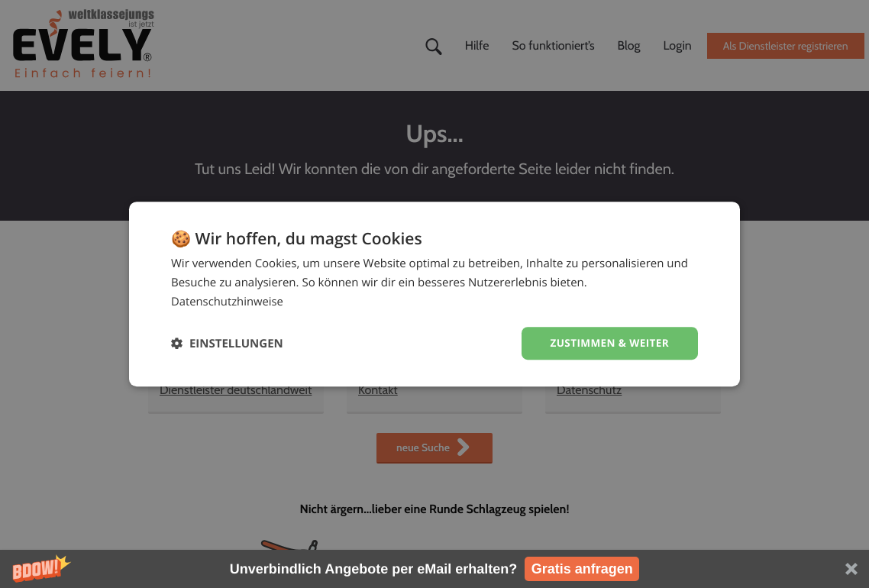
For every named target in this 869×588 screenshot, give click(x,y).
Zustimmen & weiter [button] (607, 342)
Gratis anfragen (582, 569)
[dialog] (434, 294)
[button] (434, 569)
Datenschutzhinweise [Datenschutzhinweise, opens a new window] (228, 301)
